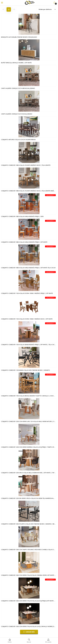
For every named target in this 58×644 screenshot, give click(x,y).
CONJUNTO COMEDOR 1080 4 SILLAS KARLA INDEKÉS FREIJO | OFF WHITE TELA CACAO (28, 268)
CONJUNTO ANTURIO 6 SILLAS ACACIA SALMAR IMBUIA (18, 140)
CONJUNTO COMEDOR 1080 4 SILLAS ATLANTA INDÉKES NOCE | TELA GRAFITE (26, 165)
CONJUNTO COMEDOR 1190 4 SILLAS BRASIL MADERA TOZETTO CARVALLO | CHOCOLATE (29, 396)
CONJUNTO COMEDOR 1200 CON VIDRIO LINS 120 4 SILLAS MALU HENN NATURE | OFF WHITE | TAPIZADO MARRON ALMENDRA (29, 421)
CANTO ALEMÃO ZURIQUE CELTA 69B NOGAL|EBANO (18, 88)
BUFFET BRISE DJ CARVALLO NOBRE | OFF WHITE (16, 63)
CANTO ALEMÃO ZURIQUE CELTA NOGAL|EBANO (17, 114)
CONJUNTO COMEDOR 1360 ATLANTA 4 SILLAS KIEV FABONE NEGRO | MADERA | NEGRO (29, 524)
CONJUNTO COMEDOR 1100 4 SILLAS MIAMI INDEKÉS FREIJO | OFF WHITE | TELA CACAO (29, 345)
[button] (54, 3)
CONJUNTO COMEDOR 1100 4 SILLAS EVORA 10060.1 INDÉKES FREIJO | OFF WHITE (27, 293)
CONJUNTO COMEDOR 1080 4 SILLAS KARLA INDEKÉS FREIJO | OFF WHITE (24, 242)
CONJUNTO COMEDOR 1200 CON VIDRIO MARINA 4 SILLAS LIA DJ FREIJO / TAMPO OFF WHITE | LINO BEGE (29, 447)
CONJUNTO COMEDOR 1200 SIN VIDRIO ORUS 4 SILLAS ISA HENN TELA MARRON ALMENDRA (29, 498)
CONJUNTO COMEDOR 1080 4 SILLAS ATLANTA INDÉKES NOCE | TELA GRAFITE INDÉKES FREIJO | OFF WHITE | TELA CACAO (29, 191)
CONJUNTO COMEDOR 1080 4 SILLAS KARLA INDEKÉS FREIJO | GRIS (22, 216)
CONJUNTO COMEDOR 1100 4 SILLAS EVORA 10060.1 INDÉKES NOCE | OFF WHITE (27, 319)
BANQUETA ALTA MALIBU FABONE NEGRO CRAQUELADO (19, 37)
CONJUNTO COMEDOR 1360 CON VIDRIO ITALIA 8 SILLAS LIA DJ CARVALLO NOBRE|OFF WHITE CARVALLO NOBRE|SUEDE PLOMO (29, 626)
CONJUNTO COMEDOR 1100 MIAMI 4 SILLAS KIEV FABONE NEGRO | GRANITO (25, 370)
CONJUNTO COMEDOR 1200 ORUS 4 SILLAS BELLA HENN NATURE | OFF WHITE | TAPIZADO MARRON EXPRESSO (29, 473)
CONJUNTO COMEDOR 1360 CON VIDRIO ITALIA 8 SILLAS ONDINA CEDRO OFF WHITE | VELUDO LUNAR (29, 575)
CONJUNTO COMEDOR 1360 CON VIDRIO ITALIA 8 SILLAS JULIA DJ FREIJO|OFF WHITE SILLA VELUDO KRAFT (29, 601)
